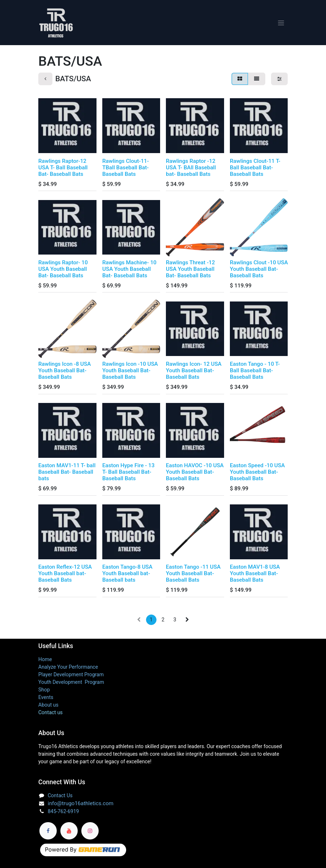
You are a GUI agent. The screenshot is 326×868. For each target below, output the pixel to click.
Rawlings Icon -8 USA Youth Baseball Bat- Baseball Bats (65, 373)
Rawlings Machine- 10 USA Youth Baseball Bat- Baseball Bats (129, 271)
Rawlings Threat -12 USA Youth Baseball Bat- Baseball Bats (190, 271)
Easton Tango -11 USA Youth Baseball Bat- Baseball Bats (193, 576)
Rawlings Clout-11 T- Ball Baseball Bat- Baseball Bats (255, 170)
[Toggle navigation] (281, 24)
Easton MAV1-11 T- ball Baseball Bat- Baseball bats (67, 474)
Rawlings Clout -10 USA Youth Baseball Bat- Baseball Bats (259, 271)
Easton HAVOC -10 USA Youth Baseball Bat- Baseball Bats (195, 474)
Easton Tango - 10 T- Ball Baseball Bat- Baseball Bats (255, 373)
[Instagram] (90, 831)
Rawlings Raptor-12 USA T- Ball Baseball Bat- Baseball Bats (63, 170)
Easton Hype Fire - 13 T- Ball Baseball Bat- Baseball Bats (128, 474)
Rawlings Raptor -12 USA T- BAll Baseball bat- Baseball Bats (191, 170)
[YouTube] (69, 831)
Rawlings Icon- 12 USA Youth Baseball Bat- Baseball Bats (194, 373)
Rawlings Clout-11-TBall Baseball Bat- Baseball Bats (126, 170)
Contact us (50, 712)
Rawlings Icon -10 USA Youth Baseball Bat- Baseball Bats (130, 373)
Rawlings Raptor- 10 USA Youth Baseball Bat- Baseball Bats (63, 271)
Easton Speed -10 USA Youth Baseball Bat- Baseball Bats (257, 474)
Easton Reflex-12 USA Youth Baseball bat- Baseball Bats (65, 576)
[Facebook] (48, 831)
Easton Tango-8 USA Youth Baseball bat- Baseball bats (127, 576)
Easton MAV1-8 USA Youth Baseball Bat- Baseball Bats (255, 576)
